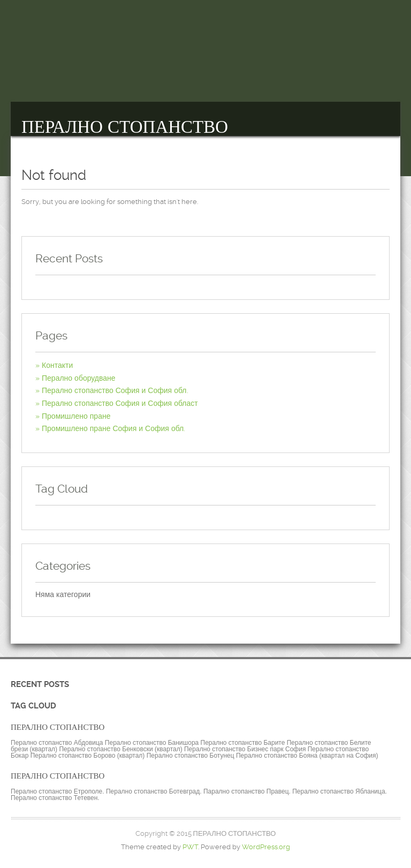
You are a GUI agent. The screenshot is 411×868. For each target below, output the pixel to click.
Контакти (57, 365)
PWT (190, 847)
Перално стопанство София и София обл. (115, 390)
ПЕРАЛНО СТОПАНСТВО (125, 127)
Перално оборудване (79, 378)
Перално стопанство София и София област (120, 403)
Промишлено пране (76, 416)
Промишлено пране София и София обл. (113, 428)
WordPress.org (266, 847)
